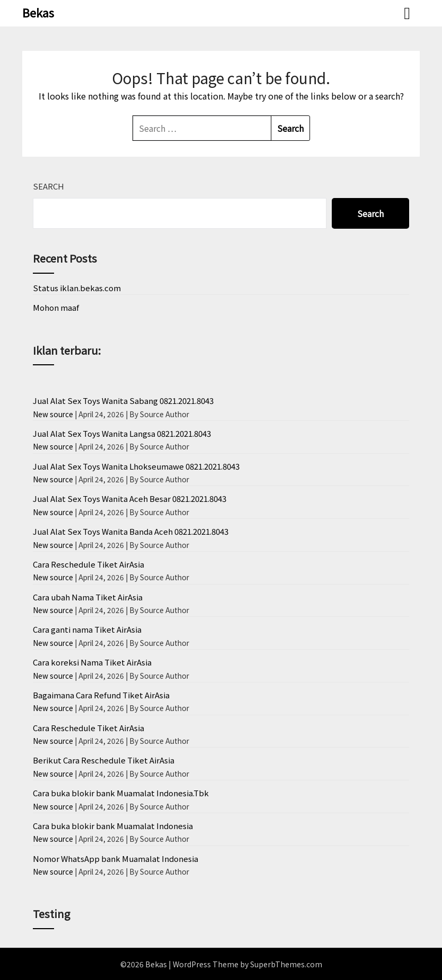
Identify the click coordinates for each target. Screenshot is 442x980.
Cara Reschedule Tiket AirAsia (89, 564)
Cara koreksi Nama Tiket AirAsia (92, 662)
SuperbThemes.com (286, 964)
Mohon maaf (56, 307)
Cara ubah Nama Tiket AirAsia (88, 597)
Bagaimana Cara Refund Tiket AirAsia (101, 695)
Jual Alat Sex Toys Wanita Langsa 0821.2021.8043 (122, 433)
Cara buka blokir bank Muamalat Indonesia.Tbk (121, 793)
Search (48, 186)
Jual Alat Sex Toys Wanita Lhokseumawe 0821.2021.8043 (136, 466)
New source (53, 414)
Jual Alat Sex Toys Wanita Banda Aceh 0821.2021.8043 (131, 531)
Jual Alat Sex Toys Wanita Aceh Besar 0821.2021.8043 (130, 498)
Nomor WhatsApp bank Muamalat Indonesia (116, 858)
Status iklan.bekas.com (77, 288)
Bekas (38, 12)
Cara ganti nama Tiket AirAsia (87, 629)
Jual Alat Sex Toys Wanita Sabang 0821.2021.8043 (123, 401)
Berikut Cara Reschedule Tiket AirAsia (104, 760)
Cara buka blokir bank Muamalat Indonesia (113, 826)
